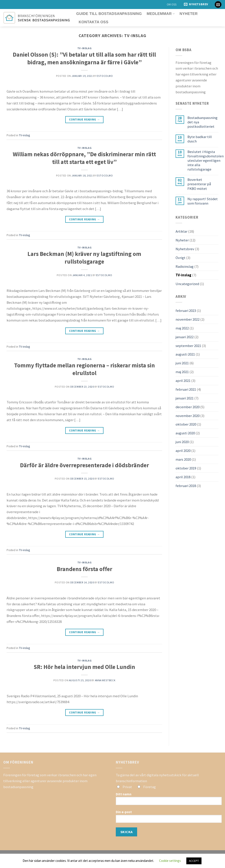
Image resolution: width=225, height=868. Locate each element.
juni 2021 (182, 363)
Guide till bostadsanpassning (109, 14)
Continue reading (84, 120)
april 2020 (183, 451)
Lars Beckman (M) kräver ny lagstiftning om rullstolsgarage (84, 258)
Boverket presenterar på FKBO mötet (199, 184)
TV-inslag (84, 48)
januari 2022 (185, 337)
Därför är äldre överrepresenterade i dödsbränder (84, 465)
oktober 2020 (186, 424)
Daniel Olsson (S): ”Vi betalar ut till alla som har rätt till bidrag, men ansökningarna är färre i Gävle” (84, 58)
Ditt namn (169, 800)
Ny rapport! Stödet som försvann (203, 201)
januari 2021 (185, 398)
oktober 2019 (186, 468)
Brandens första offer (84, 569)
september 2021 (188, 346)
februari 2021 (186, 389)
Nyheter (189, 14)
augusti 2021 (185, 354)
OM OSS (172, 4)
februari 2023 (186, 311)
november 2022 (188, 319)
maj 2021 (182, 372)
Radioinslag (185, 266)
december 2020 (188, 407)
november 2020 (188, 416)
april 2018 (183, 477)
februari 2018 (186, 486)
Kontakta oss (93, 22)
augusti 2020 (185, 433)
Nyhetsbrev (185, 249)
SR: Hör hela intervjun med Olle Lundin (84, 667)
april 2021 (183, 381)
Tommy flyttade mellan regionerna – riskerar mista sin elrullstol (84, 369)
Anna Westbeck (105, 680)
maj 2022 (182, 328)
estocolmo (105, 76)
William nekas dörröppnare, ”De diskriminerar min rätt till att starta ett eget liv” (84, 158)
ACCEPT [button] (194, 861)
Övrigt (181, 258)
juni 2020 (182, 442)
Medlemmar (161, 14)
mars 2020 (183, 459)
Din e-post (169, 818)
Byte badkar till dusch (200, 139)
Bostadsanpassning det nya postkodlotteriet (202, 122)
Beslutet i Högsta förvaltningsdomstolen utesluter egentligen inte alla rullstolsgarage (206, 161)
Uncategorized (187, 284)
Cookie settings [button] (170, 861)
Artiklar (181, 231)
